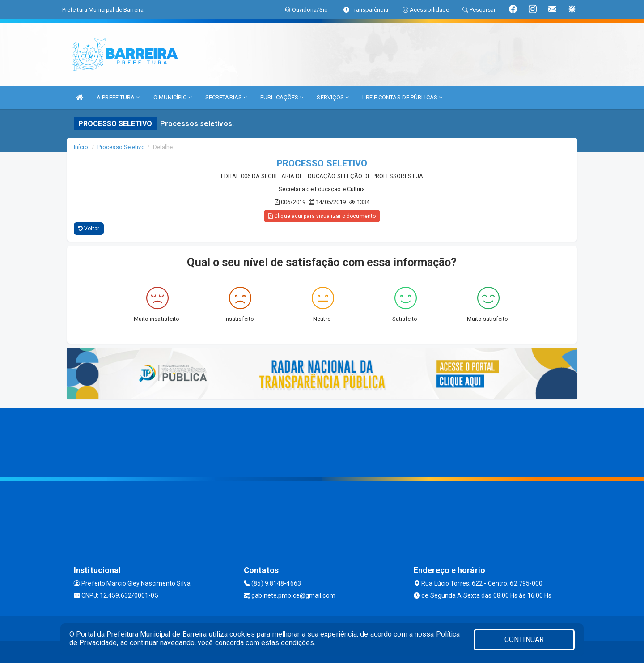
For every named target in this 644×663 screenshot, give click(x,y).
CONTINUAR (524, 640)
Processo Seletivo (121, 147)
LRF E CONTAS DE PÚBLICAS (402, 97)
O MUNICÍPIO (173, 97)
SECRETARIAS (226, 97)
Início (81, 147)
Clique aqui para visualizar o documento (322, 216)
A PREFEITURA (118, 97)
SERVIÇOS (333, 97)
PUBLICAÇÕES (282, 97)
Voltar (89, 229)
